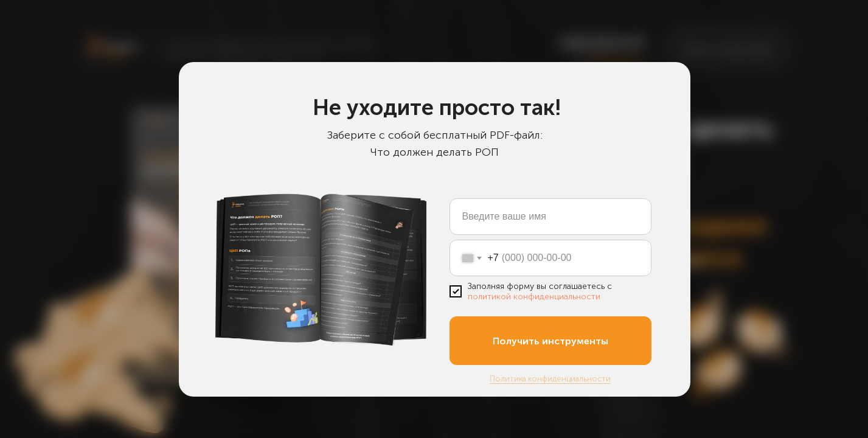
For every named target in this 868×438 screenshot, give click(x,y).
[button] (726, 49)
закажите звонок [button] (615, 57)
